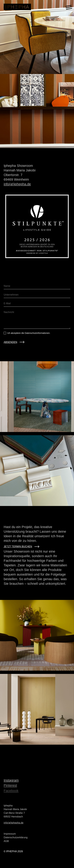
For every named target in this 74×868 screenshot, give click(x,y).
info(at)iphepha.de (17, 185)
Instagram (11, 781)
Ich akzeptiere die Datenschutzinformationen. (29, 333)
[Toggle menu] (69, 7)
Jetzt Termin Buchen (21, 547)
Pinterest (10, 787)
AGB (6, 842)
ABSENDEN (10, 342)
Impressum (10, 835)
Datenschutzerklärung (16, 838)
